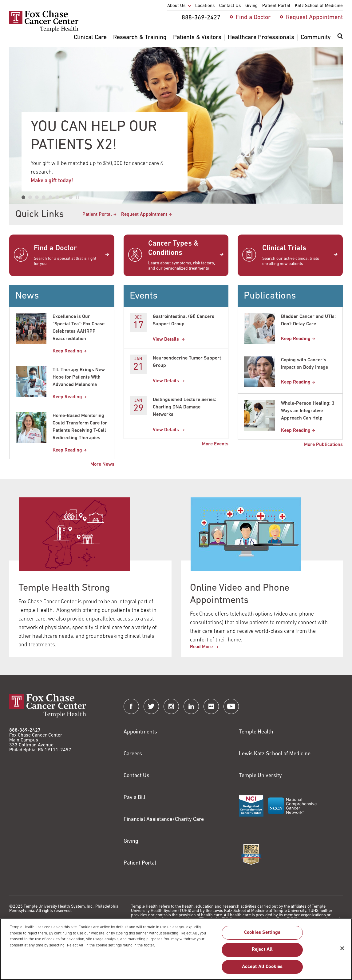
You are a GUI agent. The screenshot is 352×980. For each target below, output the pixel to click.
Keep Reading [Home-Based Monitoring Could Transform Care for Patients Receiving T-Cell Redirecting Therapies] (67, 450)
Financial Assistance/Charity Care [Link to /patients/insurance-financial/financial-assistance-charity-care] (164, 819)
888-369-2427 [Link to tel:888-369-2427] (25, 730)
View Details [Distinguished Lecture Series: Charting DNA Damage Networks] (166, 430)
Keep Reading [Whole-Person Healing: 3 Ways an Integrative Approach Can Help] (296, 431)
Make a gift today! (52, 181)
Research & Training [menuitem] (140, 38)
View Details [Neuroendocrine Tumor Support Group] (166, 381)
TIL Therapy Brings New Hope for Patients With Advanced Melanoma (79, 377)
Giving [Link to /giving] (131, 841)
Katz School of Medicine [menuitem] (319, 6)
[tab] (23, 197)
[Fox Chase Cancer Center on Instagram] (171, 706)
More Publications (323, 445)
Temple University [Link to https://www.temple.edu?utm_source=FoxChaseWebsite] (260, 776)
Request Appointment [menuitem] (314, 18)
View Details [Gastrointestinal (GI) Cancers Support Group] (166, 339)
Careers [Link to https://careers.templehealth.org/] (133, 754)
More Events (215, 444)
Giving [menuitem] (251, 6)
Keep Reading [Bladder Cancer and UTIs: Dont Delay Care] (296, 339)
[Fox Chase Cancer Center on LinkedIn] (191, 706)
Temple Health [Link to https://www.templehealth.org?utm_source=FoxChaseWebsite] (256, 732)
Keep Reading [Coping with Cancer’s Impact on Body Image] (296, 382)
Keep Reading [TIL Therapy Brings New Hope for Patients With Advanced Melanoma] (67, 397)
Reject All (262, 953)
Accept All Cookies (262, 970)
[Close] (342, 951)
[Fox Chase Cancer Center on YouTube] (231, 706)
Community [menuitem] (316, 38)
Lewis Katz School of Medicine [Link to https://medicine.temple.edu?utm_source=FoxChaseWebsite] (275, 754)
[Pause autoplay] (77, 197)
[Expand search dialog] (340, 38)
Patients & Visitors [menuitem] (197, 38)
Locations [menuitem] (205, 6)
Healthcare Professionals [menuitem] (261, 38)
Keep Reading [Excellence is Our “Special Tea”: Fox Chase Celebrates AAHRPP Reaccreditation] (67, 351)
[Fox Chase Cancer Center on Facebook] (131, 706)
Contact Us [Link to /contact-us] (136, 776)
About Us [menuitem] (176, 6)
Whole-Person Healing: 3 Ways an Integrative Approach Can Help (308, 411)
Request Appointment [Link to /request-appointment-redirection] (144, 215)
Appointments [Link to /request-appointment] (140, 732)
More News (102, 464)
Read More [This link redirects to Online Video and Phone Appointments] (202, 647)
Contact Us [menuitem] (230, 6)
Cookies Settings (262, 936)
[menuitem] (340, 40)
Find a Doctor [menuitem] (253, 18)
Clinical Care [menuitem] (90, 38)
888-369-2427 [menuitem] (201, 18)
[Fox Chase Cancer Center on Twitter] (151, 706)
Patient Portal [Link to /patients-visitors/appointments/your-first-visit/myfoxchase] (97, 215)
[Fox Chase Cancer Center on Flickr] (211, 706)
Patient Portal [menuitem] (276, 6)
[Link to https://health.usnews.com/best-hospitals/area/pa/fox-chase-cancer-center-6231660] (251, 854)
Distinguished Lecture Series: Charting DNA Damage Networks (184, 407)
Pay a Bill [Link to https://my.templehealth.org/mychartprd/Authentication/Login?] (134, 798)
